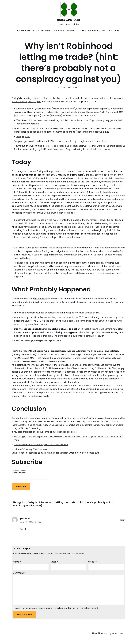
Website (92, 569)
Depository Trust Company (82, 318)
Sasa (63, 87)
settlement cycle (27, 338)
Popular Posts (23, 31)
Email (54, 569)
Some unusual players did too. (84, 217)
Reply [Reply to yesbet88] (123, 527)
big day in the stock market (43, 98)
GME (19, 137)
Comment (19, 580)
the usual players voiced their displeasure (89, 214)
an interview (42, 304)
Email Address (19, 480)
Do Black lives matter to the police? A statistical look (41, 451)
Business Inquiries (97, 31)
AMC (27, 137)
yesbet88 (25, 525)
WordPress (118, 641)
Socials (82, 31)
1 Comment (74, 87)
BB (23, 137)
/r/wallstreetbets (43, 109)
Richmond (71, 31)
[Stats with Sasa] (69, 14)
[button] (118, 31)
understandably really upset (26, 102)
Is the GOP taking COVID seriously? (32, 456)
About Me (112, 31)
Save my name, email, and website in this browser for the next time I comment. (57, 616)
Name (17, 569)
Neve (95, 641)
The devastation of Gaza (53, 31)
